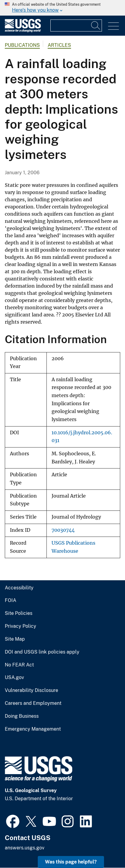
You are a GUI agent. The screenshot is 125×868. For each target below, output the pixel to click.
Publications (22, 45)
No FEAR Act (19, 665)
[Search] (96, 25)
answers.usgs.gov (25, 848)
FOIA (10, 600)
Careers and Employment (33, 703)
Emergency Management (33, 729)
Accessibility (19, 588)
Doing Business (22, 716)
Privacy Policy (21, 626)
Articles (59, 45)
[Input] (76, 25)
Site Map (15, 639)
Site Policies (19, 613)
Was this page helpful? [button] (71, 862)
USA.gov (14, 678)
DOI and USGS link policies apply (42, 652)
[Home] (23, 31)
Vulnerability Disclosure (31, 690)
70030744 (63, 530)
